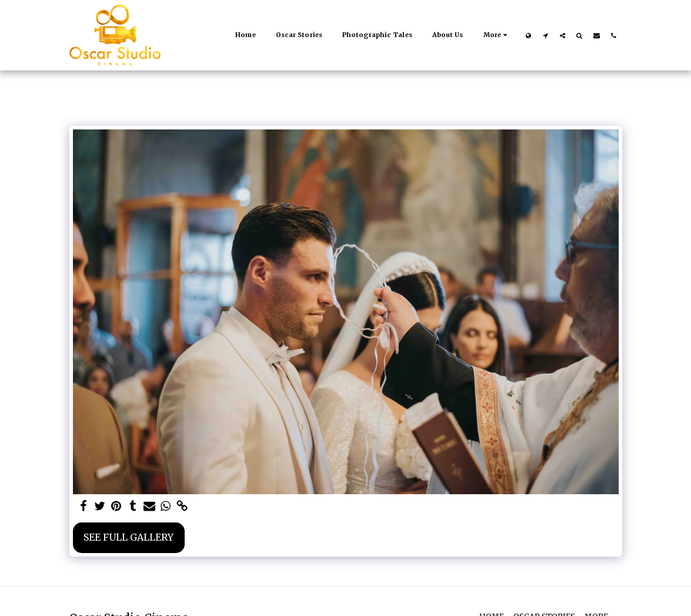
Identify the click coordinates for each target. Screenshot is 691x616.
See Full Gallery (128, 537)
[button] (545, 35)
